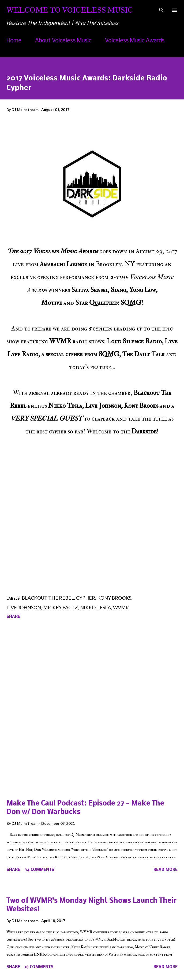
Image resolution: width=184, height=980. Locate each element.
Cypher (86, 598)
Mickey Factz (61, 607)
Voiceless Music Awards (135, 41)
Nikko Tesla (95, 607)
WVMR (121, 607)
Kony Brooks (114, 598)
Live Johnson (24, 607)
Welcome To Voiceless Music (70, 10)
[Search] (162, 10)
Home (14, 41)
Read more (166, 870)
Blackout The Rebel (48, 598)
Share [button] (13, 617)
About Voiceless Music (63, 41)
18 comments (39, 967)
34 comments (39, 870)
